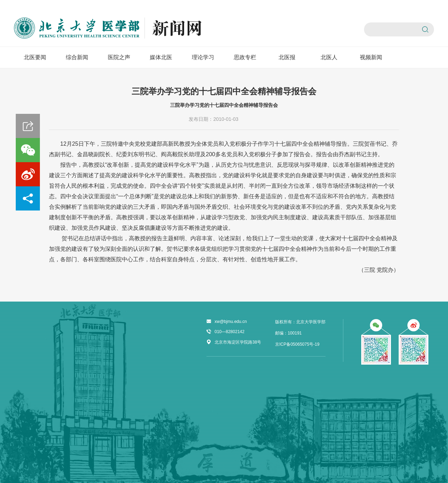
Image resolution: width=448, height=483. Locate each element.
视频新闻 (371, 57)
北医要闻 (35, 57)
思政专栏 (245, 57)
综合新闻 (77, 57)
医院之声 (119, 57)
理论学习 (203, 57)
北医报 (287, 57)
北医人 (329, 57)
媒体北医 (161, 57)
